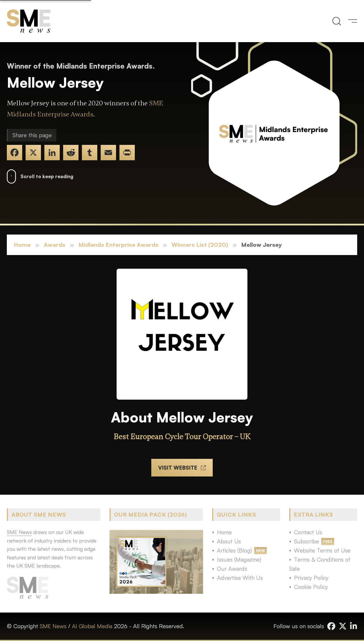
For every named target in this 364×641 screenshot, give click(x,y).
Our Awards (232, 569)
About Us (229, 541)
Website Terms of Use (322, 550)
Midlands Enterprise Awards (118, 245)
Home (22, 245)
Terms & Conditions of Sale (320, 564)
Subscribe (307, 541)
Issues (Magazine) (239, 559)
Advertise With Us (240, 578)
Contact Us (308, 532)
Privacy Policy (311, 578)
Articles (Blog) (234, 550)
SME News (53, 626)
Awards (55, 245)
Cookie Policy (311, 587)
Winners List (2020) (200, 245)
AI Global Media (92, 626)
